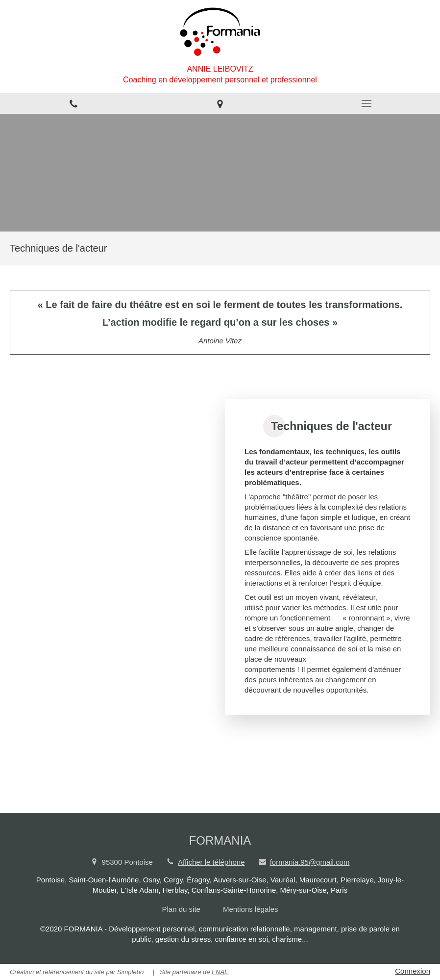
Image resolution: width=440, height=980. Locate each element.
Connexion (413, 971)
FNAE (220, 972)
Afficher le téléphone (211, 862)
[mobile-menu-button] (367, 103)
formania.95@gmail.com (310, 862)
